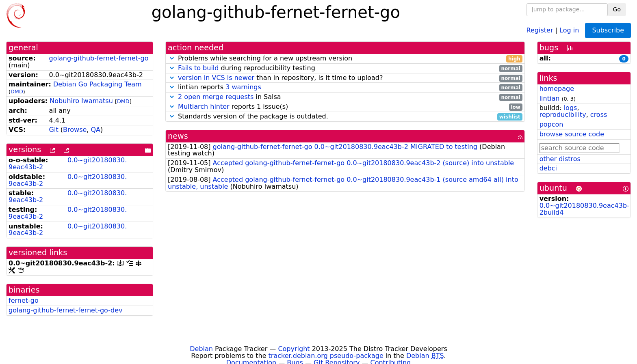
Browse (75, 130)
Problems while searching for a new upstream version (345, 59)
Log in (569, 30)
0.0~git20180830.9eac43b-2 (68, 164)
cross (599, 115)
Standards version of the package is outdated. (345, 117)
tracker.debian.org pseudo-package (326, 356)
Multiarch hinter (204, 107)
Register (540, 30)
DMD (17, 92)
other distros (560, 159)
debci (548, 168)
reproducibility (563, 115)
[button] (172, 58)
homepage (557, 89)
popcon (551, 124)
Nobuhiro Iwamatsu (81, 101)
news (178, 136)
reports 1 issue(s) (345, 107)
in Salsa (345, 97)
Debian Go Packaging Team (97, 84)
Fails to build (198, 68)
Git (54, 130)
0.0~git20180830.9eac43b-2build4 (584, 209)
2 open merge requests (216, 97)
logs (571, 108)
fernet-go (24, 300)
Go (617, 9)
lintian (550, 98)
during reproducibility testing (345, 68)
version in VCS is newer (216, 78)
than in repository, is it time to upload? (345, 78)
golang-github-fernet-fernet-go (99, 58)
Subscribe (608, 30)
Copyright (294, 349)
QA (95, 130)
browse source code (572, 134)
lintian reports (345, 87)
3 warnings (243, 87)
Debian (201, 349)
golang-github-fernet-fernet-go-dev (65, 310)
